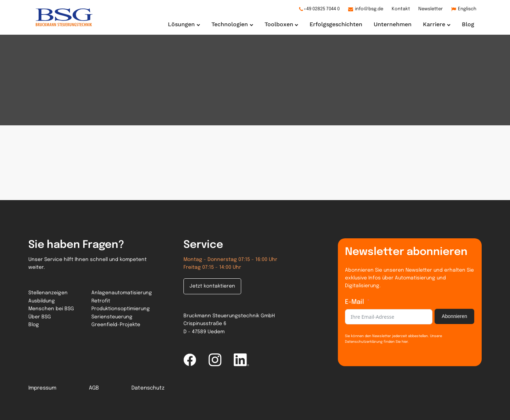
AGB (94, 388)
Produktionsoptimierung (121, 309)
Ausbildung (42, 301)
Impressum (42, 388)
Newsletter (430, 9)
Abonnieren (454, 316)
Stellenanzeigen (48, 293)
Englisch (467, 9)
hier (404, 342)
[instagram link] (215, 360)
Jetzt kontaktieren (212, 286)
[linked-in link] (241, 360)
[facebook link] (190, 360)
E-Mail (355, 302)
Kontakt (401, 9)
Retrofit (101, 301)
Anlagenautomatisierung (122, 293)
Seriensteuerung (112, 317)
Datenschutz (148, 388)
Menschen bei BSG (51, 309)
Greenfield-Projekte (116, 325)
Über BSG (40, 317)
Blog (34, 325)
